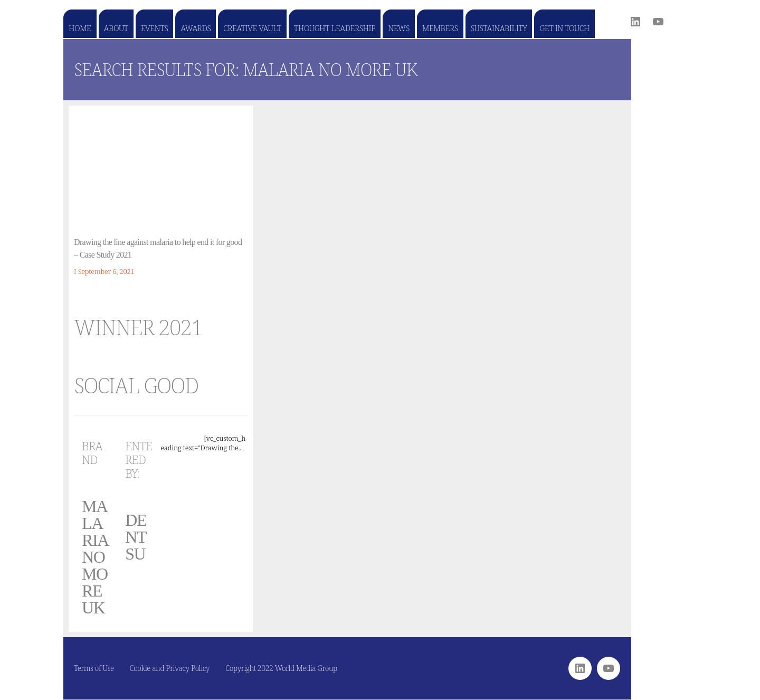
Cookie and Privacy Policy (170, 668)
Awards (196, 28)
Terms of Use (94, 668)
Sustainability (499, 28)
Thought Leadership (335, 28)
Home (80, 28)
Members (440, 28)
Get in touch (564, 28)
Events (154, 28)
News (399, 28)
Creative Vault (252, 28)
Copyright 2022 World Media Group (281, 668)
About (116, 28)
